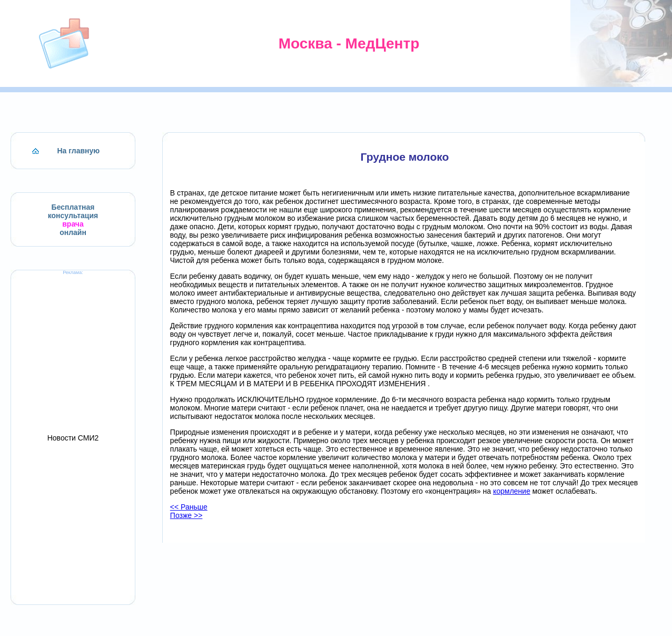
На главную (79, 151)
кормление (512, 491)
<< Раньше (189, 507)
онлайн (73, 232)
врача (73, 224)
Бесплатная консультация (73, 211)
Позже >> (186, 515)
